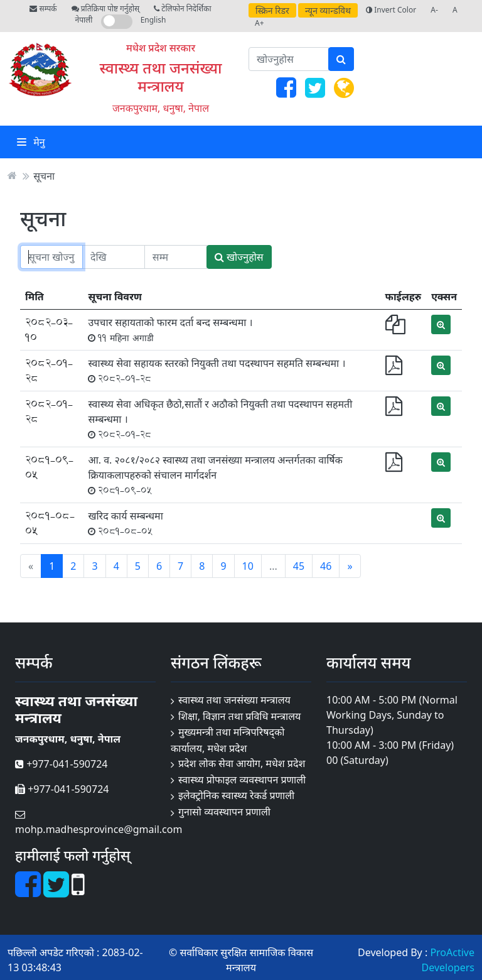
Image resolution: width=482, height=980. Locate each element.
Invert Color (391, 10)
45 (299, 566)
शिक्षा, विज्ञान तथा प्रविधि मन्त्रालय (239, 716)
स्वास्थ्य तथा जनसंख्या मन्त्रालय (161, 77)
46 (326, 566)
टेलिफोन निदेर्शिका (182, 8)
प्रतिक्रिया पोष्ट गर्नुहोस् (105, 8)
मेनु (31, 142)
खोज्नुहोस (239, 257)
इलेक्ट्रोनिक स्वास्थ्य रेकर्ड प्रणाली (236, 795)
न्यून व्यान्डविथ (328, 10)
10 (248, 566)
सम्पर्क (43, 8)
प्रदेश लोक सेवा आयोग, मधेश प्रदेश (242, 763)
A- (434, 10)
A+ (260, 23)
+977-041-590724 (61, 764)
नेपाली (84, 20)
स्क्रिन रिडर (272, 10)
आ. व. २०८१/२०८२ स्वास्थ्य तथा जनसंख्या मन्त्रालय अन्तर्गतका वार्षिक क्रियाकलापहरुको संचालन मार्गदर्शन (215, 475)
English (153, 20)
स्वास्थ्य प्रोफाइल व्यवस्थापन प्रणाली (242, 780)
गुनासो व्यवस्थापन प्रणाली (224, 812)
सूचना (44, 175)
